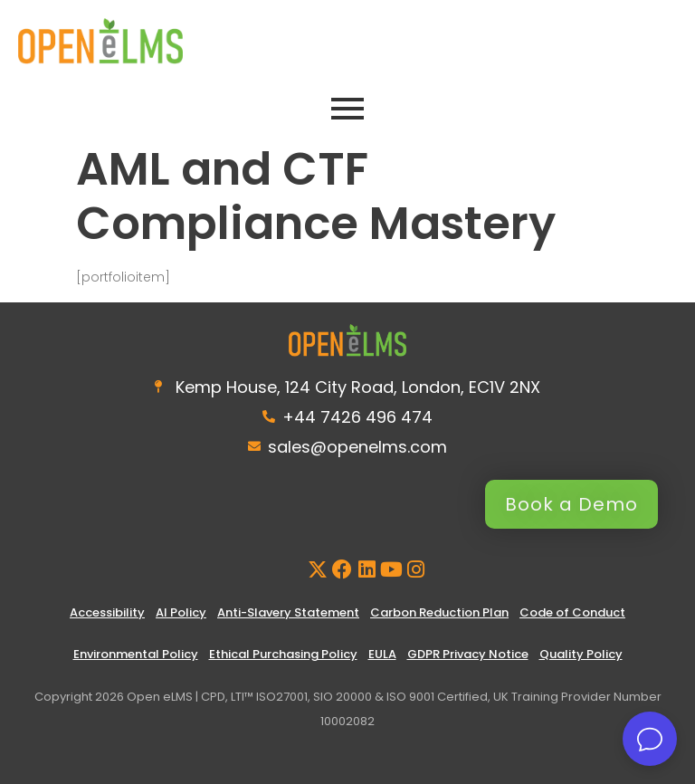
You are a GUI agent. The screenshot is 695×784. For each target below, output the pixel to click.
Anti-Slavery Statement (288, 612)
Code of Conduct (572, 612)
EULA (382, 654)
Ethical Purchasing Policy (283, 654)
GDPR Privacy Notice (468, 654)
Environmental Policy (136, 654)
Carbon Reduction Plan (439, 612)
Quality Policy (581, 654)
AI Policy (181, 612)
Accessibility (107, 612)
